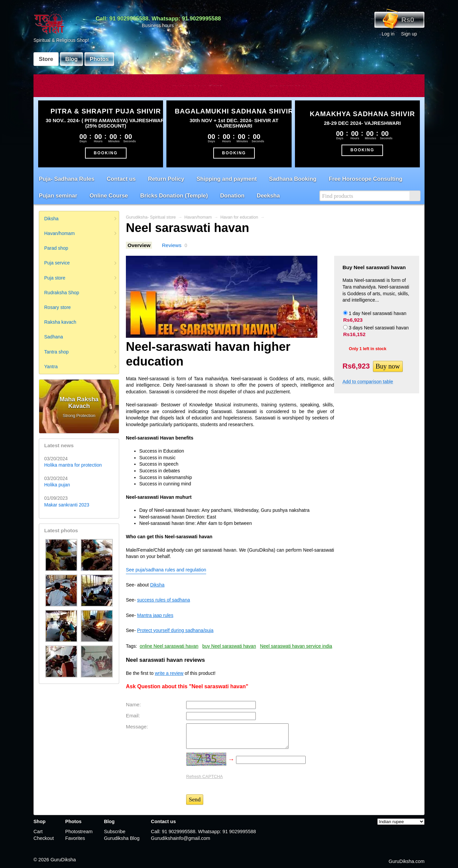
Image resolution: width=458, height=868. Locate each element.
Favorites (75, 838)
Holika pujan (57, 485)
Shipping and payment (227, 179)
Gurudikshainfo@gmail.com (181, 838)
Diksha (157, 585)
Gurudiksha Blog (122, 838)
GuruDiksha (63, 860)
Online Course (109, 196)
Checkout (44, 838)
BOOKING (106, 153)
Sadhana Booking (293, 179)
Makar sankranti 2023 (67, 505)
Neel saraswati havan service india (296, 646)
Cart (38, 832)
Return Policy (166, 179)
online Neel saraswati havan (169, 646)
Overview (139, 245)
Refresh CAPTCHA (205, 776)
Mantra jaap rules (155, 615)
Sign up (409, 34)
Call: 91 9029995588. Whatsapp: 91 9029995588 (158, 19)
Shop (40, 821)
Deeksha (268, 196)
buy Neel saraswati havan (229, 646)
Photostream (79, 832)
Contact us (121, 179)
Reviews (172, 245)
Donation (232, 196)
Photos (99, 59)
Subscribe (115, 832)
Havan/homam (198, 217)
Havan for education (239, 217)
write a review (169, 673)
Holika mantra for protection (73, 465)
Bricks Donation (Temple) (174, 196)
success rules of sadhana (163, 600)
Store (46, 59)
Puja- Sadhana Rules (67, 179)
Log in (388, 34)
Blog (71, 59)
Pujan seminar (58, 196)
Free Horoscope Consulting (366, 179)
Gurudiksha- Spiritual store (151, 217)
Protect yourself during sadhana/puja (175, 630)
